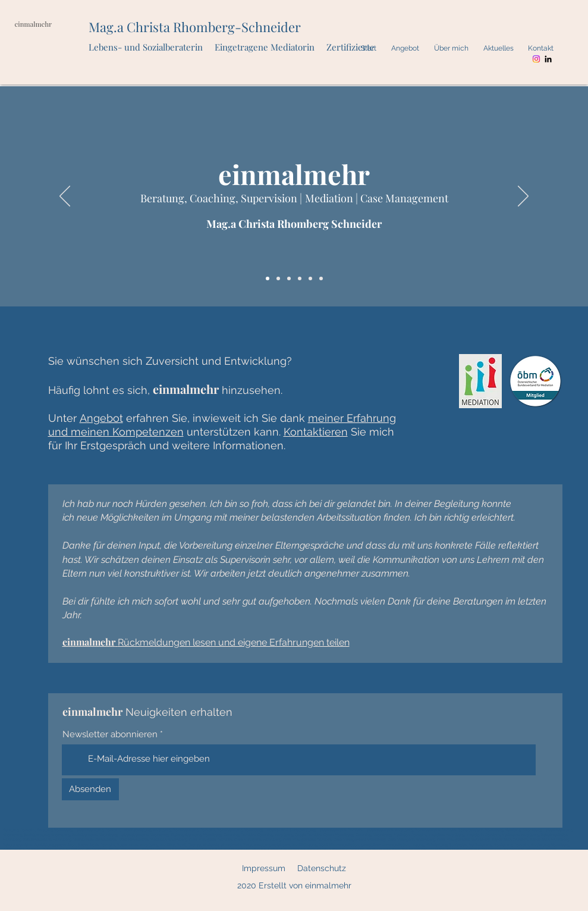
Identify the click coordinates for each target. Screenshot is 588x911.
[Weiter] (523, 197)
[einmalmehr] (268, 278)
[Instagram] (536, 59)
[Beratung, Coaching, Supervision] (300, 278)
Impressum (264, 868)
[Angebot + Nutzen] (289, 278)
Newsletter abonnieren (110, 735)
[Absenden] (90, 789)
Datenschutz (322, 868)
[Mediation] (310, 278)
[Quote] (278, 278)
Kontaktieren (316, 432)
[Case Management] (321, 278)
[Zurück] (65, 197)
